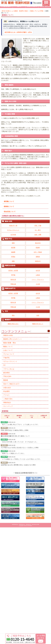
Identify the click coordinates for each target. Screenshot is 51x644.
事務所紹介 (7, 403)
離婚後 (6, 380)
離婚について (8, 347)
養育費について (9, 201)
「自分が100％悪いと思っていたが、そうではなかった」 (19, 442)
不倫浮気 (6, 358)
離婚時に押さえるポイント (13, 339)
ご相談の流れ (8, 399)
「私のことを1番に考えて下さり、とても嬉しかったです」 (20, 424)
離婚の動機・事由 (10, 343)
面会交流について (10, 212)
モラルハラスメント (10, 361)
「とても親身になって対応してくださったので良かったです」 (21, 459)
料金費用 (6, 391)
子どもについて (9, 354)
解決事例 (6, 373)
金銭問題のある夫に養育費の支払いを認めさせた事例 (18, 465)
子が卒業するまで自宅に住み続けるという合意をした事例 (20, 448)
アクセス (6, 395)
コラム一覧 (31, 416)
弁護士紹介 (7, 388)
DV (4, 365)
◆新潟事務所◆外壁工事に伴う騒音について (15, 436)
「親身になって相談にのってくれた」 (13, 453)
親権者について (9, 206)
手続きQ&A (7, 376)
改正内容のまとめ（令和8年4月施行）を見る (18, 32)
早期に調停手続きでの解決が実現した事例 (15, 430)
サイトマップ (8, 406)
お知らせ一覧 (7, 416)
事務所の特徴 (8, 335)
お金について (8, 350)
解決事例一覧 (19, 416)
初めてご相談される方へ (12, 384)
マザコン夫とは (9, 369)
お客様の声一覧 (44, 416)
